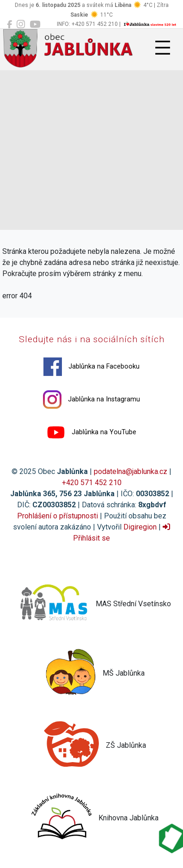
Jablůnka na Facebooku (91, 367)
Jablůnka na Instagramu (91, 400)
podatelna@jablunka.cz (131, 471)
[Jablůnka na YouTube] (35, 25)
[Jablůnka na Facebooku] (9, 25)
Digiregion (140, 527)
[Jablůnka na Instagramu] (21, 25)
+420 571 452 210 (92, 483)
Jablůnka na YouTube (91, 432)
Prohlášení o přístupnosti (58, 516)
